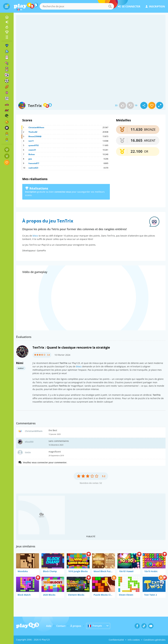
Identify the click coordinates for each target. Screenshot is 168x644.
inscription (155, 6)
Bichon (32, 154)
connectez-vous (63, 192)
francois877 (34, 163)
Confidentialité (116, 640)
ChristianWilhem (36, 127)
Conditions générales (155, 640)
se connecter (129, 6)
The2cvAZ (33, 132)
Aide (49, 626)
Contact (61, 626)
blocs (35, 236)
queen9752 (34, 145)
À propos (76, 626)
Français (95, 626)
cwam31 (32, 150)
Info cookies (134, 640)
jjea (30, 159)
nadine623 (33, 168)
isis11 (31, 141)
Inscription (31, 192)
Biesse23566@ (35, 136)
